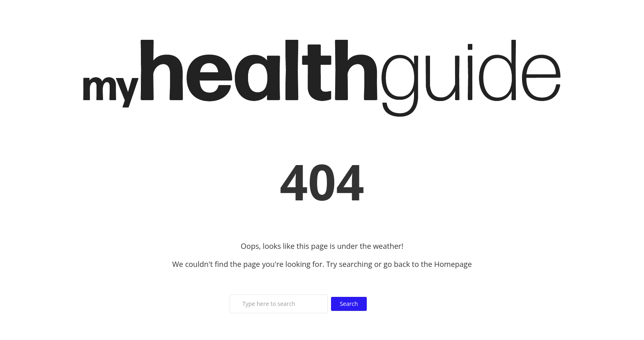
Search (349, 304)
